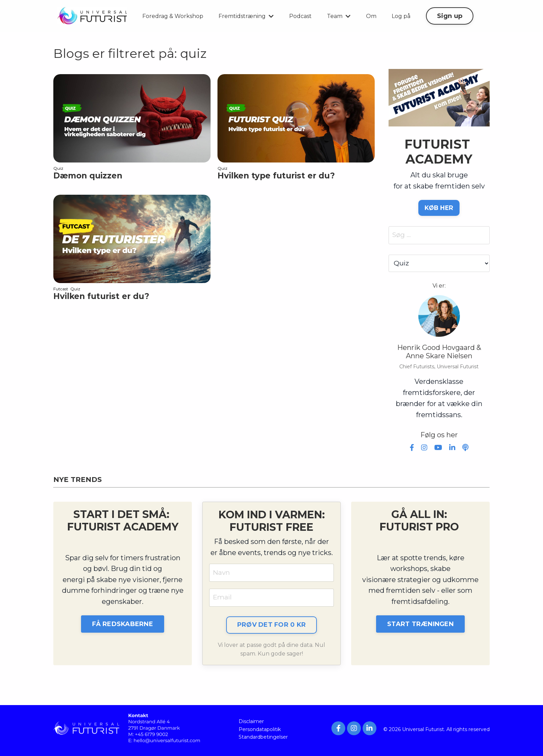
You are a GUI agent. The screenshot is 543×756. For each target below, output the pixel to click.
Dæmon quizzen (88, 176)
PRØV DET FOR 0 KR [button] (271, 627)
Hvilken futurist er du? (101, 296)
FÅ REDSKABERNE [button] (123, 626)
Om (371, 16)
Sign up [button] (450, 16)
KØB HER (439, 208)
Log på (401, 16)
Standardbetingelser (263, 740)
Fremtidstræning (246, 16)
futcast (61, 289)
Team (339, 16)
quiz (58, 168)
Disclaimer (251, 724)
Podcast (300, 16)
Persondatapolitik (260, 732)
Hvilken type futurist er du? (276, 176)
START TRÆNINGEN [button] (420, 626)
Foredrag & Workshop (173, 16)
